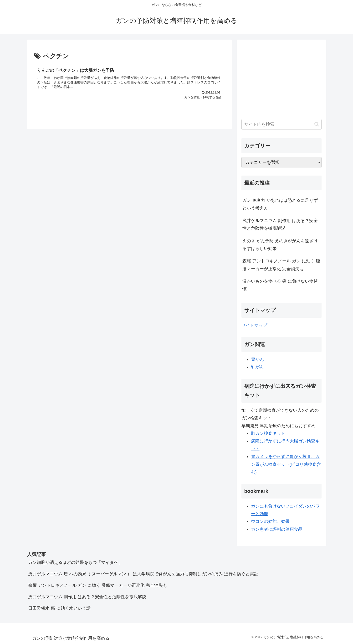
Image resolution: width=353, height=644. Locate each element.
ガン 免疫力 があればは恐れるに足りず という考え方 (280, 204)
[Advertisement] (281, 78)
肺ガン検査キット (268, 433)
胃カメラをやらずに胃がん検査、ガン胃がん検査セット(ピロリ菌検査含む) (286, 464)
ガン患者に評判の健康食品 (277, 529)
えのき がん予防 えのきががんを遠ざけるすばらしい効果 (280, 245)
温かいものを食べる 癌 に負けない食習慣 (280, 285)
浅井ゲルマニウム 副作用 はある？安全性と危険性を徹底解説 (280, 224)
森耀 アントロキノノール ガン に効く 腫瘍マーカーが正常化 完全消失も (281, 265)
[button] (317, 124)
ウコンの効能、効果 (270, 521)
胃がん (257, 359)
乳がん (257, 367)
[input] (281, 124)
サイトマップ (254, 325)
